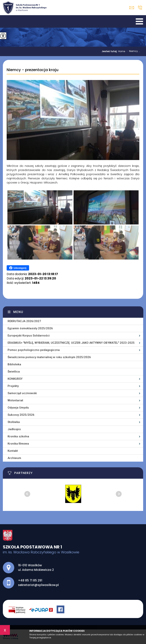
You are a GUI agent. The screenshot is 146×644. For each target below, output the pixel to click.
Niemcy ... (133, 51)
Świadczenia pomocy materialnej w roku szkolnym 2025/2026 (49, 357)
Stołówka (14, 422)
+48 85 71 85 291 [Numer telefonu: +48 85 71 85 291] (30, 580)
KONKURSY (15, 379)
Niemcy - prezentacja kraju (33, 70)
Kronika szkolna (18, 436)
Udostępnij (18, 268)
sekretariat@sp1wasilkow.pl (132, 8)
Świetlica (14, 372)
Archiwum (14, 458)
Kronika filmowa (18, 444)
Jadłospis (14, 429)
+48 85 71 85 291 (140, 8)
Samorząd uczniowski (22, 393)
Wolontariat (15, 400)
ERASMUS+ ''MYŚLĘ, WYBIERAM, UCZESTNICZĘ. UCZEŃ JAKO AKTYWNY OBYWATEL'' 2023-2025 (71, 343)
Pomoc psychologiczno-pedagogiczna (34, 350)
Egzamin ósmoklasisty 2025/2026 (30, 328)
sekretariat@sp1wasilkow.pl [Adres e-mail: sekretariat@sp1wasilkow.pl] (38, 585)
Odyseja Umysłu (18, 408)
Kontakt (13, 451)
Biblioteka (14, 364)
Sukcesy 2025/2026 (21, 415)
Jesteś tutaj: (110, 51)
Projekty (13, 386)
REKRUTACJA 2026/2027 (24, 321)
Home (122, 51)
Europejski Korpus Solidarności (29, 336)
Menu (18, 312)
